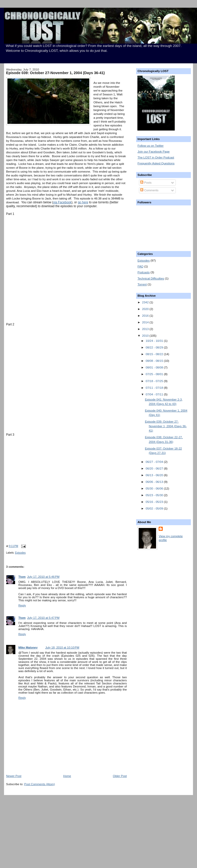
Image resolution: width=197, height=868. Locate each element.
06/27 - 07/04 (155, 462)
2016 (146, 316)
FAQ (140, 266)
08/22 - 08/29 (155, 347)
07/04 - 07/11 (155, 394)
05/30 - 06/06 (155, 488)
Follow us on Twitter (150, 146)
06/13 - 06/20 (155, 475)
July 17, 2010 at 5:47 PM (43, 618)
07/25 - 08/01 (155, 374)
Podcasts (144, 272)
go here (83, 202)
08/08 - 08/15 (155, 361)
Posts (146, 183)
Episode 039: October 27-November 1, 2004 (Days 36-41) (56, 73)
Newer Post (14, 776)
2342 (146, 302)
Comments (149, 190)
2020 (146, 309)
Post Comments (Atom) (39, 784)
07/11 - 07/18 (155, 388)
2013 (146, 329)
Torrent (142, 284)
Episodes (20, 553)
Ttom (22, 577)
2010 (146, 336)
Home (67, 776)
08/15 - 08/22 (155, 354)
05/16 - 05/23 (155, 502)
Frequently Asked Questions (156, 163)
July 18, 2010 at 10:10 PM (62, 647)
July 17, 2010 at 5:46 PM (43, 577)
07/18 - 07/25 (155, 381)
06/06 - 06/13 (155, 482)
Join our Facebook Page (153, 152)
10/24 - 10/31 (155, 341)
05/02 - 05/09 (155, 508)
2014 (146, 322)
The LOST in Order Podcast (156, 157)
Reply (22, 605)
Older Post (120, 776)
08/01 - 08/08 (155, 367)
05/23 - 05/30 (155, 495)
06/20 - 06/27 (155, 468)
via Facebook (62, 202)
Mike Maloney (28, 647)
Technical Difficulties (151, 278)
